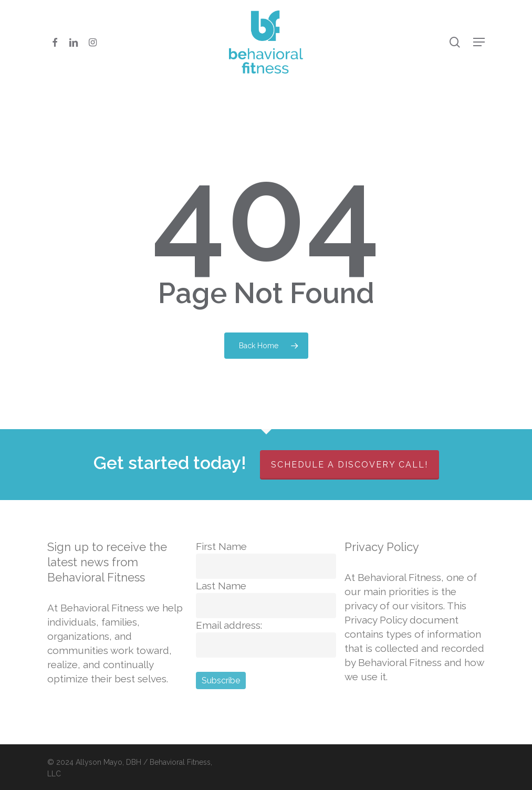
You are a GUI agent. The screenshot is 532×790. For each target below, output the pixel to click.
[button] (479, 42)
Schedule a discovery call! (350, 465)
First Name (221, 546)
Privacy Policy (382, 547)
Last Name (221, 586)
